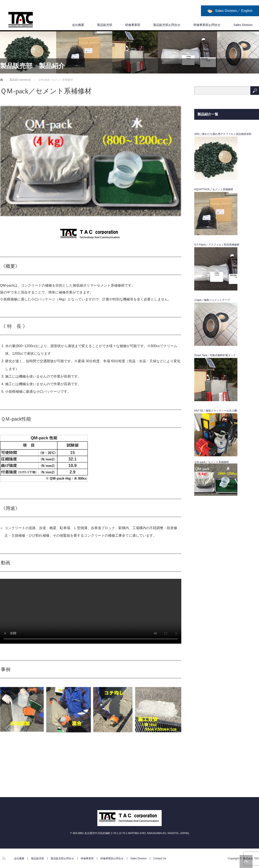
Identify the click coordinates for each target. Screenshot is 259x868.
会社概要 (78, 25)
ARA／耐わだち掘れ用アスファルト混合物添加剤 (223, 134)
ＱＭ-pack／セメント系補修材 (212, 462)
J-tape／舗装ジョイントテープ (212, 300)
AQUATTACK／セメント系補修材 (214, 189)
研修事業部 (133, 25)
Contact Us (160, 858)
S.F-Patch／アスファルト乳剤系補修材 (217, 245)
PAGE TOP (246, 862)
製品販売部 (105, 25)
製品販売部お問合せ (167, 25)
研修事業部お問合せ (207, 25)
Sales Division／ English (234, 11)
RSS (3, 858)
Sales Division (243, 25)
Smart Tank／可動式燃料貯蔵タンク (215, 355)
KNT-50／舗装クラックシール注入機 (216, 411)
